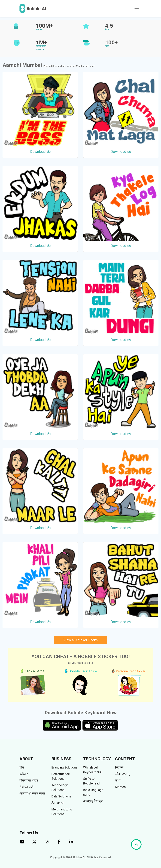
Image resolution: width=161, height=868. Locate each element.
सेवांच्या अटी (27, 787)
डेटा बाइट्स (58, 803)
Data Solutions (61, 796)
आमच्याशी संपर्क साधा (32, 793)
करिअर (24, 774)
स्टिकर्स (119, 767)
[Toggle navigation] (137, 8)
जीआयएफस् (122, 774)
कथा (118, 780)
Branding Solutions (64, 767)
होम (22, 767)
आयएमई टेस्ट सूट (93, 801)
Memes (120, 787)
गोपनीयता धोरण (29, 780)
